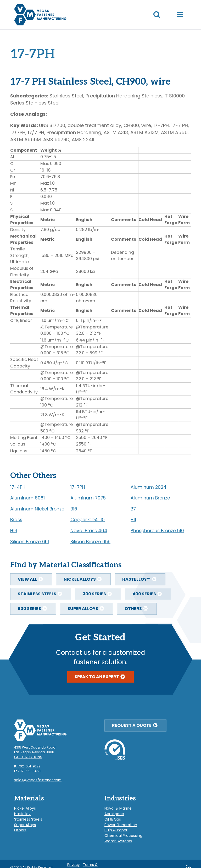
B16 (74, 509)
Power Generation (118, 821)
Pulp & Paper (114, 826)
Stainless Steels (37, 594)
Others (133, 609)
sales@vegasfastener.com (36, 779)
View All (27, 579)
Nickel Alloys (80, 579)
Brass (16, 520)
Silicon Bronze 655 (90, 542)
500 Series (29, 609)
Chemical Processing (122, 830)
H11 (133, 520)
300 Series (94, 594)
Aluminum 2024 (149, 487)
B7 (133, 509)
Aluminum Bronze (150, 498)
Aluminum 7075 (88, 498)
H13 (14, 531)
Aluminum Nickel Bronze (37, 509)
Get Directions (27, 757)
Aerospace (113, 812)
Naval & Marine (116, 807)
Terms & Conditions (92, 861)
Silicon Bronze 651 (30, 542)
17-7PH (78, 487)
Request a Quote (132, 725)
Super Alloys (83, 609)
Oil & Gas (112, 816)
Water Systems (116, 835)
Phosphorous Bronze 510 (157, 531)
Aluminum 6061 (27, 498)
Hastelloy (21, 812)
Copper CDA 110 (88, 520)
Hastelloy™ (136, 579)
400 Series (144, 594)
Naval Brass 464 (89, 531)
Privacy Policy (74, 861)
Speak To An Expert (97, 677)
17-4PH (18, 487)
